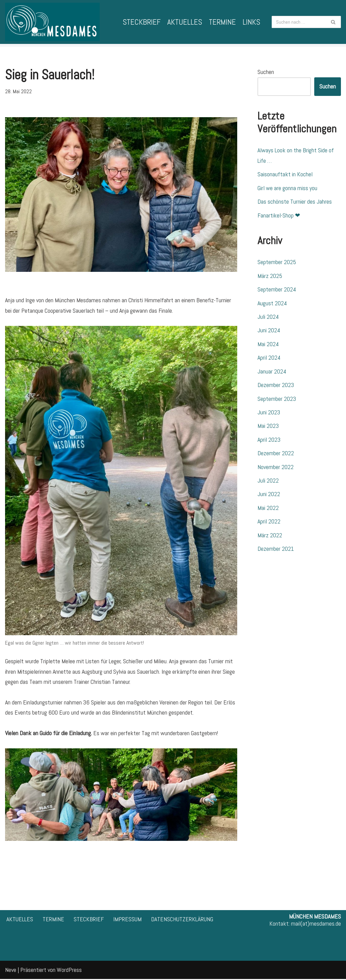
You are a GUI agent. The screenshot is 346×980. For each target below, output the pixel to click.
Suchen (266, 72)
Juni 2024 (269, 331)
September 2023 (277, 399)
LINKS (251, 22)
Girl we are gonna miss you (287, 188)
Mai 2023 (268, 427)
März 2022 (270, 536)
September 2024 (277, 290)
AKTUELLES (185, 22)
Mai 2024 (268, 345)
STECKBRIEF (142, 22)
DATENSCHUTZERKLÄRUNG (182, 920)
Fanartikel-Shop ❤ (279, 216)
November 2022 (276, 468)
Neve (11, 970)
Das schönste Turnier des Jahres (295, 202)
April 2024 (269, 358)
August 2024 (272, 303)
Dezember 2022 (276, 454)
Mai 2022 (268, 509)
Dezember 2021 (276, 550)
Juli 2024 (268, 317)
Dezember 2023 (276, 386)
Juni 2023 (269, 413)
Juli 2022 (268, 482)
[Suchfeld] (299, 22)
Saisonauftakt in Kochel (285, 174)
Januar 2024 (272, 372)
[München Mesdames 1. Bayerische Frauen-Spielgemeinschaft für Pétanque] (52, 22)
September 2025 (277, 263)
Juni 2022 (269, 496)
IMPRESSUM (127, 920)
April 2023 (269, 441)
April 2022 (269, 523)
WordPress (69, 970)
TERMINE (222, 22)
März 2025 (270, 276)
